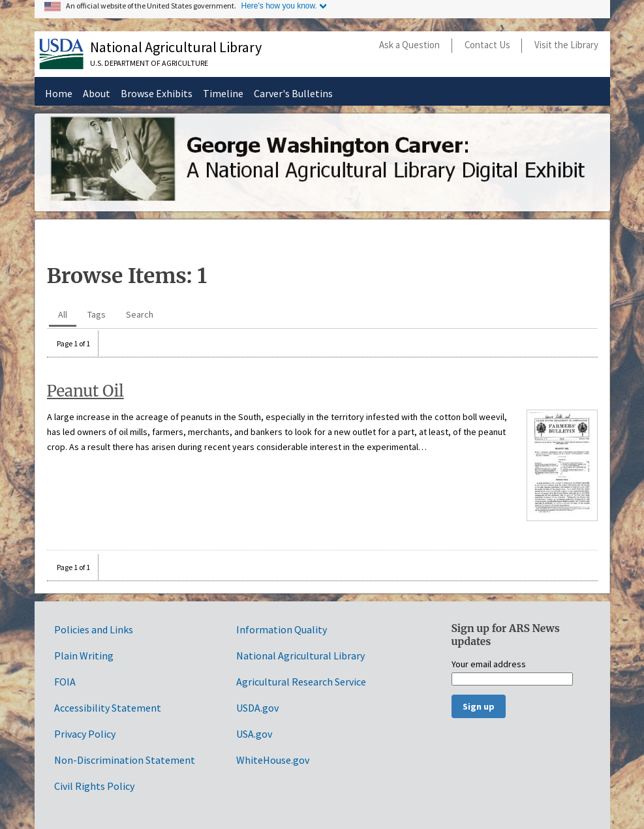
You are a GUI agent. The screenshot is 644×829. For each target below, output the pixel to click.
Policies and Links (94, 629)
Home (59, 93)
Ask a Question (409, 45)
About (97, 93)
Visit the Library (566, 45)
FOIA (65, 682)
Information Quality (282, 629)
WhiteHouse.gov (273, 760)
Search (140, 314)
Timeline (223, 93)
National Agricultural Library (176, 47)
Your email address (489, 665)
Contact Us (487, 45)
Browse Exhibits (157, 93)
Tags (97, 314)
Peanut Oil (85, 391)
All (63, 314)
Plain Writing (84, 656)
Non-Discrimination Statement (125, 760)
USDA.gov (257, 708)
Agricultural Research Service (301, 682)
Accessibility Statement (108, 708)
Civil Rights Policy (94, 786)
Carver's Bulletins (293, 93)
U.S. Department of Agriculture (149, 63)
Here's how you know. (279, 6)
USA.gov (254, 734)
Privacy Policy (85, 734)
